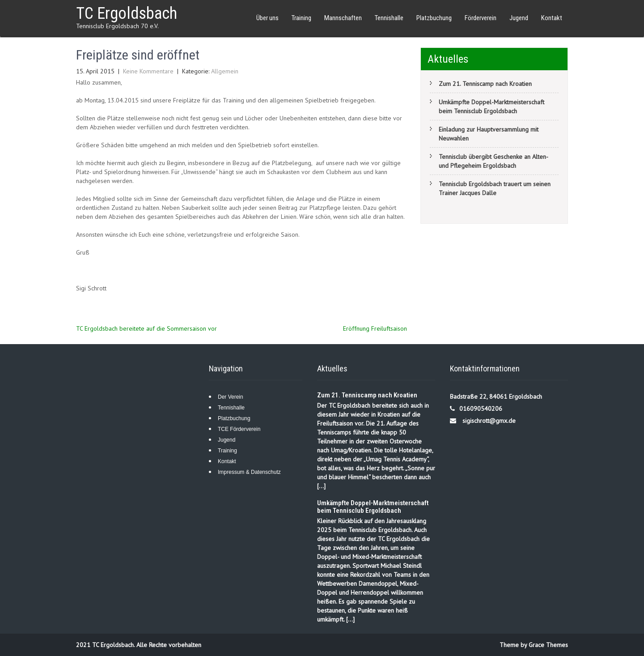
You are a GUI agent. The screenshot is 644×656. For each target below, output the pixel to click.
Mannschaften (343, 18)
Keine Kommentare (148, 71)
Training (301, 18)
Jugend (519, 18)
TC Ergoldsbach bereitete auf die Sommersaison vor (146, 328)
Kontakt (552, 18)
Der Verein (231, 397)
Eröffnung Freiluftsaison (375, 328)
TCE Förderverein (239, 429)
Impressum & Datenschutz (249, 472)
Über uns (267, 18)
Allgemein (225, 71)
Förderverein (481, 18)
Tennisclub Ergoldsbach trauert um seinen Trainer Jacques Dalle (495, 188)
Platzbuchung (434, 18)
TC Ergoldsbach (127, 13)
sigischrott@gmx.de (489, 421)
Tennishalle (389, 18)
